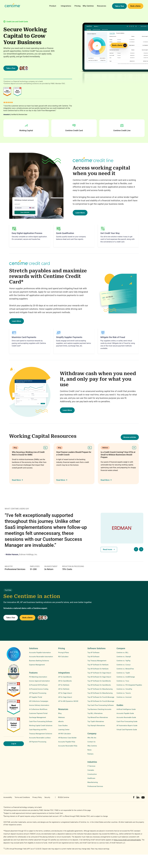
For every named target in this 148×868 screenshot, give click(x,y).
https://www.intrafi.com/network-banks (127, 840)
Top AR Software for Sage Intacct (99, 677)
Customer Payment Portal (38, 713)
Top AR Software (93, 657)
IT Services (91, 766)
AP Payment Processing (38, 693)
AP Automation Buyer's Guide (127, 726)
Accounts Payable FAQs (67, 742)
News (89, 750)
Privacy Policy (37, 797)
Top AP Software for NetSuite (98, 665)
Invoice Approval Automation (39, 681)
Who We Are (92, 738)
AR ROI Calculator (65, 734)
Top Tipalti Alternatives (96, 721)
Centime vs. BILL (123, 653)
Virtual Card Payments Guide (127, 730)
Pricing (78, 6)
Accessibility (8, 797)
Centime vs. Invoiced (124, 697)
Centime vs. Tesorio (124, 693)
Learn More (80, 213)
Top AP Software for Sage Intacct (99, 673)
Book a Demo (135, 6)
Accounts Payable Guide (125, 713)
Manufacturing (93, 782)
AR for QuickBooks (65, 681)
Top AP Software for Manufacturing (100, 689)
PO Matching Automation (38, 677)
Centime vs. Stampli (124, 657)
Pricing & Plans (64, 653)
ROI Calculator (63, 657)
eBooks (61, 721)
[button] (53, 5)
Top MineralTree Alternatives (98, 717)
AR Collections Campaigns (39, 701)
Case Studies (63, 726)
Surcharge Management (38, 717)
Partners (90, 754)
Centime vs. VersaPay (124, 689)
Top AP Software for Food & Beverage (101, 697)
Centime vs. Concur (124, 665)
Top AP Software (93, 653)
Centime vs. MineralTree (125, 669)
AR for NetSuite (64, 689)
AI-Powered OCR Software (38, 685)
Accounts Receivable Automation (41, 657)
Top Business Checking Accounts (99, 709)
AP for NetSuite (64, 685)
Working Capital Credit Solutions (41, 726)
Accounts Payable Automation (40, 653)
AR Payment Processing (38, 742)
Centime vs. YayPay (123, 661)
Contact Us (91, 742)
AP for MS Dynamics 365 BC (68, 701)
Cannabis (91, 770)
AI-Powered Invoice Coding (39, 689)
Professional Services (95, 786)
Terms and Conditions (22, 797)
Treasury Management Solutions (41, 734)
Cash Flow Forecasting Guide (127, 721)
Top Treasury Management (97, 661)
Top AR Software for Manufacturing (100, 693)
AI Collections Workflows (38, 709)
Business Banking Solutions (39, 661)
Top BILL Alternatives (95, 713)
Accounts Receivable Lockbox (40, 738)
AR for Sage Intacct (65, 697)
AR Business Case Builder (67, 738)
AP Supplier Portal (36, 697)
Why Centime (88, 6)
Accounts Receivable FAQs (68, 746)
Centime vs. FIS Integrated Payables (129, 685)
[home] (13, 5)
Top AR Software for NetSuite (98, 669)
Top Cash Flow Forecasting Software (101, 705)
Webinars (62, 717)
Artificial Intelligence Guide (126, 709)
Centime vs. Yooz (123, 681)
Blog (60, 713)
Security (47, 797)
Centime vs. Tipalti (123, 673)
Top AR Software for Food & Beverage (101, 701)
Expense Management (37, 665)
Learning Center (64, 730)
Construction (92, 774)
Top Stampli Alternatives (96, 726)
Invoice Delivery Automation (39, 705)
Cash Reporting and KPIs (38, 730)
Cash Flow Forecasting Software (41, 721)
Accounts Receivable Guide (126, 717)
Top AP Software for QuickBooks (99, 681)
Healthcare (91, 778)
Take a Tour (119, 6)
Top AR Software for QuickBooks (99, 685)
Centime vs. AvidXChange (126, 677)
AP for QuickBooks (65, 677)
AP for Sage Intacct (65, 693)
